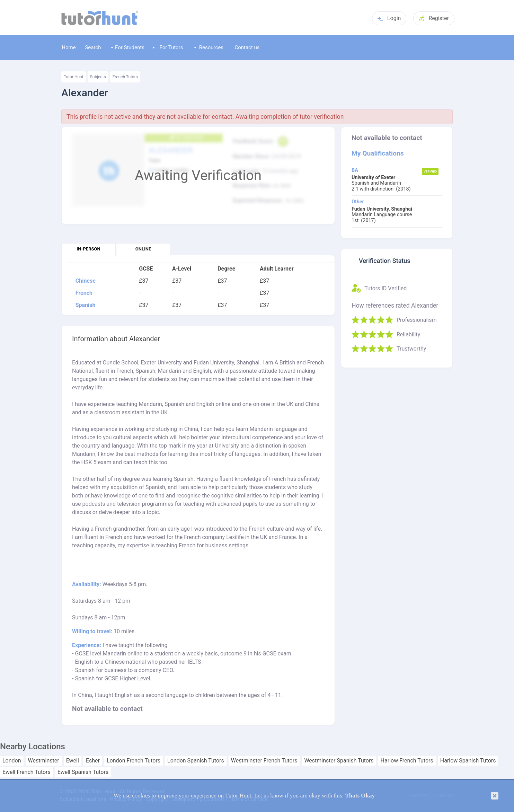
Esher (93, 761)
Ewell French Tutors (26, 772)
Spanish (86, 305)
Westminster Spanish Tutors (339, 761)
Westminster (44, 761)
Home (69, 47)
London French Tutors (134, 761)
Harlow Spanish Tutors (468, 761)
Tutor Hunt (74, 77)
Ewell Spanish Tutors (83, 772)
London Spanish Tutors (196, 761)
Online (143, 249)
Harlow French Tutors (407, 761)
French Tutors (125, 77)
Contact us (247, 47)
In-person (88, 249)
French (84, 293)
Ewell (73, 761)
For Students (128, 47)
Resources (209, 47)
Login (389, 18)
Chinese (86, 281)
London (12, 761)
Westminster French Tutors (264, 761)
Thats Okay (360, 796)
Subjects (98, 77)
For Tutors (168, 47)
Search (93, 47)
